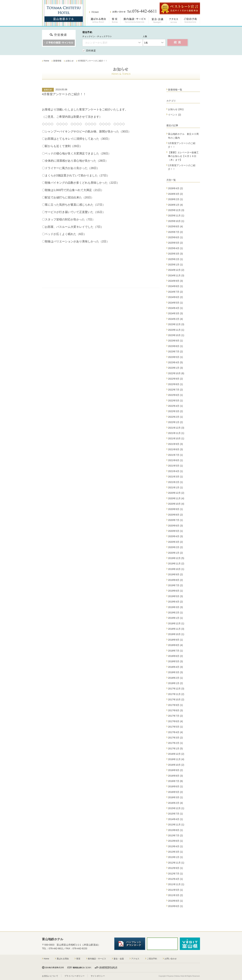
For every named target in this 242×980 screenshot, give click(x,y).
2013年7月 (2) (175, 835)
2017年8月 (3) (175, 710)
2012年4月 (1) (175, 879)
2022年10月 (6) (176, 373)
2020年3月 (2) (175, 542)
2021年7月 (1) (175, 455)
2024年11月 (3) (176, 275)
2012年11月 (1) (176, 863)
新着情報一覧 (175, 90)
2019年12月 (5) (176, 558)
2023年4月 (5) (175, 362)
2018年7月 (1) (175, 651)
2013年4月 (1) (175, 846)
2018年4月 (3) (175, 667)
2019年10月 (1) (176, 569)
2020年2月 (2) (175, 547)
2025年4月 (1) (175, 248)
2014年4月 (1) (175, 819)
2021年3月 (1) (175, 477)
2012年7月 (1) (175, 874)
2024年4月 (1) (175, 308)
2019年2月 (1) (175, 613)
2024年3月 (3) (175, 313)
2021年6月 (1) (175, 460)
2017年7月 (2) (175, 716)
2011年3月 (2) (175, 895)
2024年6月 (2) (175, 297)
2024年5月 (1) (175, 303)
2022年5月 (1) (175, 401)
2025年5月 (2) (175, 243)
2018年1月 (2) (175, 683)
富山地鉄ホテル (64, 13)
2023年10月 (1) (176, 335)
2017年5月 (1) (175, 727)
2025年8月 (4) (175, 226)
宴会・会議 (157, 21)
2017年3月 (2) (175, 738)
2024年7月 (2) (175, 292)
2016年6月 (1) (175, 786)
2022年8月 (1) (175, 384)
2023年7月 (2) (175, 352)
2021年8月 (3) (175, 449)
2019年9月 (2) (175, 574)
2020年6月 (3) (175, 526)
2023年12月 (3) (176, 324)
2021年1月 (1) (175, 487)
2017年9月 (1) (175, 705)
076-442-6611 (56, 948)
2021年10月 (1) (176, 438)
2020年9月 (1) (175, 509)
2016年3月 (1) (175, 797)
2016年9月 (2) (175, 770)
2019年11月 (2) (176, 564)
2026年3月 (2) (175, 194)
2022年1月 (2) (175, 422)
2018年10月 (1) (176, 634)
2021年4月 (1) (175, 471)
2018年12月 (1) (176, 623)
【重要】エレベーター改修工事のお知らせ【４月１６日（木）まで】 (183, 156)
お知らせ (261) (176, 109)
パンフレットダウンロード (130, 944)
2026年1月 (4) (175, 205)
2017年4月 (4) (175, 732)
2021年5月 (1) (175, 466)
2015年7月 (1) (175, 814)
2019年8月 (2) (175, 580)
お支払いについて (50, 976)
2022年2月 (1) (175, 417)
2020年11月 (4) (176, 498)
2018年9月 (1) (175, 640)
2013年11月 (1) (176, 825)
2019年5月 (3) (175, 596)
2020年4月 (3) (175, 536)
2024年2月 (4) (175, 319)
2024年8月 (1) (175, 286)
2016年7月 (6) (175, 781)
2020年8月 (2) (175, 515)
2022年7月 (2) (175, 390)
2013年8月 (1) (175, 830)
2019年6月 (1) (175, 591)
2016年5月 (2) (175, 792)
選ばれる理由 (98, 21)
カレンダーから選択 (96, 43)
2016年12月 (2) (176, 754)
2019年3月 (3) (175, 607)
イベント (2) (175, 115)
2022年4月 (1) (175, 406)
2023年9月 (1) (175, 341)
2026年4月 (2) (175, 188)
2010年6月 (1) (175, 906)
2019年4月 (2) (175, 602)
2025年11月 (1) (176, 216)
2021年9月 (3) (175, 444)
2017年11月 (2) (176, 694)
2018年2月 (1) (175, 678)
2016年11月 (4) (176, 759)
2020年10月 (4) (176, 504)
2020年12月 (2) (176, 493)
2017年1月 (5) (175, 749)
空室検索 (178, 43)
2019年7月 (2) (175, 585)
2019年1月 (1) (175, 618)
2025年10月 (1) (176, 221)
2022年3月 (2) (175, 411)
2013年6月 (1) (175, 841)
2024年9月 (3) (175, 281)
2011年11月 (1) (176, 884)
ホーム (94, 12)
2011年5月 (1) (175, 890)
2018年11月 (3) (176, 629)
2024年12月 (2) (176, 270)
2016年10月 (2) (176, 765)
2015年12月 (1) (176, 808)
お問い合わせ (133, 11)
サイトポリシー (98, 976)
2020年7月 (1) (175, 520)
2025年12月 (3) (176, 210)
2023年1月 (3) (175, 368)
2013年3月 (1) (175, 852)
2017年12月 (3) (176, 689)
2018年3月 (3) (175, 672)
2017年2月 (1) (175, 743)
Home (46, 959)
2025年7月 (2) (175, 232)
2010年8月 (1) (175, 901)
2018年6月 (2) (175, 656)
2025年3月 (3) (175, 254)
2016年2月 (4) (175, 803)
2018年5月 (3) (175, 661)
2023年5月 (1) (175, 357)
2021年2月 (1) (175, 482)
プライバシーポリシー (74, 976)
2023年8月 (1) (175, 346)
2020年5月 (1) (175, 531)
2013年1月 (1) (175, 857)
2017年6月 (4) (175, 721)
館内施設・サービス (135, 21)
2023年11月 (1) (176, 330)
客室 (115, 21)
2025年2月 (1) (175, 259)
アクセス (174, 21)
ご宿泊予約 (190, 21)
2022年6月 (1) (175, 395)
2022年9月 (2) (175, 379)
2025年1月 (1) (175, 265)
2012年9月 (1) (175, 868)
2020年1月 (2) (175, 553)
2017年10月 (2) (176, 699)
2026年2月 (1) (175, 199)
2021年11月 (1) (176, 433)
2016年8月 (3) (175, 776)
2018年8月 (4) (175, 645)
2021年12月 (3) (176, 428)
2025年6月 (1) (175, 237)
